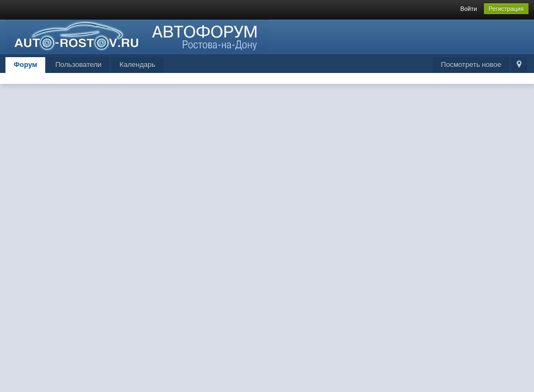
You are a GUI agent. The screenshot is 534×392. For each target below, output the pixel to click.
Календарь (137, 65)
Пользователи (78, 65)
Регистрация (506, 9)
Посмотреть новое (471, 65)
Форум (25, 65)
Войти (469, 9)
